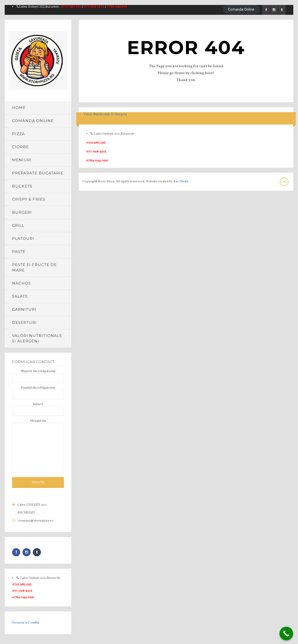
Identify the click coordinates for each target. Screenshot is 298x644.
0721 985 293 (71, 7)
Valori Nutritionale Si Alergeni (105, 114)
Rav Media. (181, 182)
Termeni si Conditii (26, 623)
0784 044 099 (117, 7)
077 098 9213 (94, 7)
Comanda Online (241, 9)
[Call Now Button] (286, 634)
